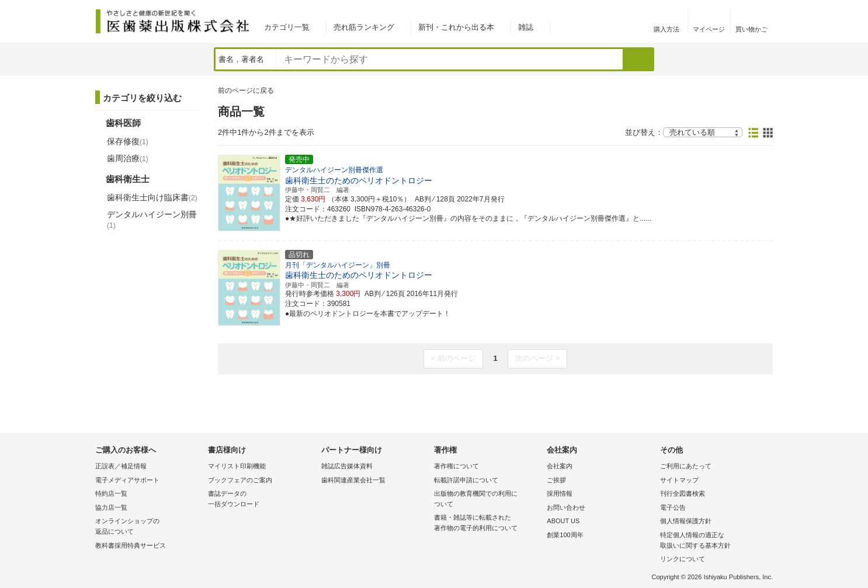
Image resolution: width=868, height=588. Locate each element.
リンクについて (683, 559)
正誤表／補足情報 (121, 466)
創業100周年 (565, 535)
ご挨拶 (556, 480)
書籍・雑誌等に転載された (487, 523)
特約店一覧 (111, 493)
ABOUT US (563, 521)
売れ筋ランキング (364, 27)
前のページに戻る (246, 91)
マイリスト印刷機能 (237, 466)
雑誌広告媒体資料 (347, 466)
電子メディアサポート (127, 480)
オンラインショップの (149, 527)
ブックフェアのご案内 (240, 480)
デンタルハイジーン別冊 (152, 220)
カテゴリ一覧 (287, 27)
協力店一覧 (111, 507)
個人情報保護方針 (686, 521)
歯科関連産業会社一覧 (353, 480)
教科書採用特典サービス (131, 545)
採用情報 (560, 493)
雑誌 (526, 27)
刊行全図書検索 (683, 493)
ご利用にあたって (686, 466)
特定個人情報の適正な (714, 541)
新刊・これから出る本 (456, 27)
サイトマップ (679, 480)
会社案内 (560, 466)
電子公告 (673, 507)
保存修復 (128, 141)
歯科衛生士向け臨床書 (152, 197)
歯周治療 (128, 158)
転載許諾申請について (466, 480)
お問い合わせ (566, 507)
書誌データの (261, 500)
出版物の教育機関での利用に (487, 500)
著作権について (456, 466)
